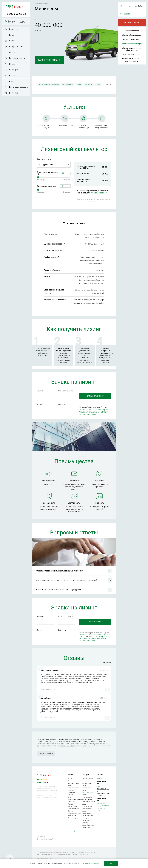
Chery (98, 85)
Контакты (14, 93)
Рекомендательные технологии (74, 815)
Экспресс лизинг (132, 31)
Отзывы (71, 811)
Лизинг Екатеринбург (87, 812)
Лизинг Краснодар (88, 825)
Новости (13, 64)
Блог (11, 81)
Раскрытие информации (72, 805)
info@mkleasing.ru (103, 789)
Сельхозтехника (68, 85)
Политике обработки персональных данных (94, 412)
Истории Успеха (16, 47)
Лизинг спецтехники (132, 39)
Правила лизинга (74, 809)
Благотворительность (19, 87)
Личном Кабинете (99, 193)
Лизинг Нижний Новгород (88, 817)
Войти (140, 6)
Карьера (13, 76)
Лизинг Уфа (86, 827)
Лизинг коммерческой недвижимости (132, 60)
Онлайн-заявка (132, 22)
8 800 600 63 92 (16, 14)
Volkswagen (89, 85)
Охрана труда (73, 818)
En (129, 6)
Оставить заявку (23, 22)
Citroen (79, 85)
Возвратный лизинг (132, 54)
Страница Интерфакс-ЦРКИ (46, 839)
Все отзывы (106, 662)
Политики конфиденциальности (93, 414)
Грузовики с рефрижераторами (48, 85)
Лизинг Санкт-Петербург (87, 821)
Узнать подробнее (92, 863)
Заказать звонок (11, 22)
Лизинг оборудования (132, 35)
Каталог (13, 35)
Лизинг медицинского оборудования (132, 49)
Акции (12, 52)
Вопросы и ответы (17, 58)
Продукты (14, 29)
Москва (127, 14)
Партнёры (14, 70)
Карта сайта (41, 836)
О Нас (12, 41)
